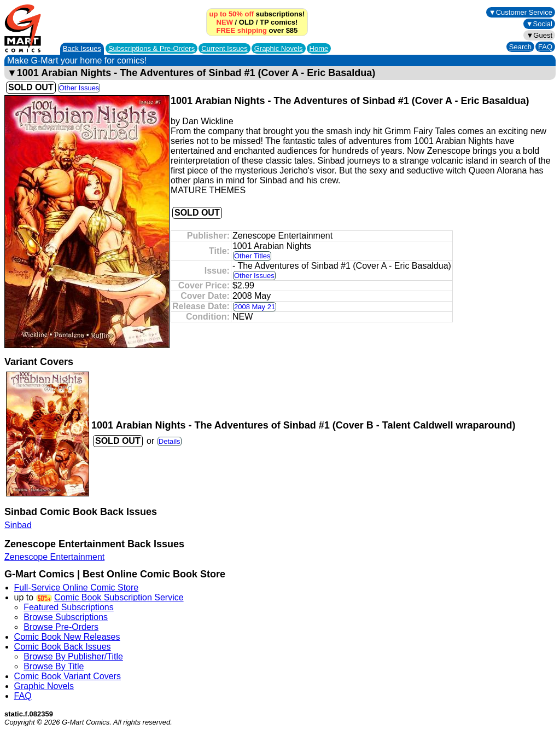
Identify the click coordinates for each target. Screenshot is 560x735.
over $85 (257, 30)
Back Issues (82, 48)
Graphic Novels (279, 48)
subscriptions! (257, 14)
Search (520, 47)
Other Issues (79, 88)
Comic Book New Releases (67, 637)
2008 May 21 (255, 307)
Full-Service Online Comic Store (77, 588)
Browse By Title (54, 666)
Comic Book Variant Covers (68, 676)
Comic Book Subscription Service (119, 597)
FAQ (545, 47)
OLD (246, 22)
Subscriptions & (151, 48)
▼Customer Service (521, 12)
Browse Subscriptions (66, 617)
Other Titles (252, 256)
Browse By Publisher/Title (73, 656)
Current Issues (224, 48)
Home (319, 48)
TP (264, 22)
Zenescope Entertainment (54, 557)
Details (170, 441)
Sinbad (18, 525)
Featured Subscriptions (69, 607)
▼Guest (539, 35)
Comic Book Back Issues (63, 647)
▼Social (539, 24)
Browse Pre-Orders (61, 627)
